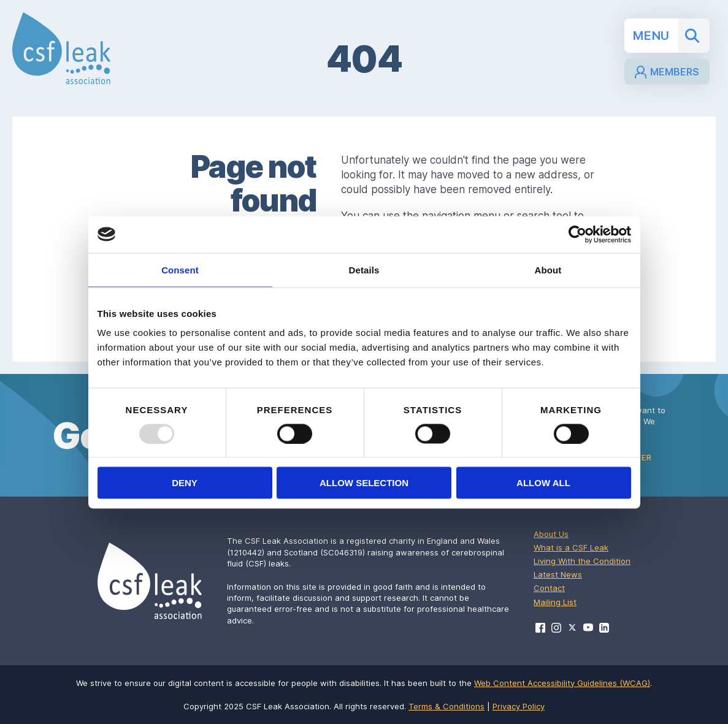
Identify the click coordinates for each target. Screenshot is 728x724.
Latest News (558, 574)
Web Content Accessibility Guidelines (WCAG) (562, 683)
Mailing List (555, 602)
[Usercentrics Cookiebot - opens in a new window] (577, 234)
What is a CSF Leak (571, 547)
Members (667, 72)
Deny (185, 483)
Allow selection (364, 483)
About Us (551, 534)
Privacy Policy (519, 706)
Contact (549, 588)
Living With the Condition (582, 561)
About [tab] (548, 269)
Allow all (543, 483)
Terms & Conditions (446, 706)
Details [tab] (364, 269)
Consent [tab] (180, 269)
